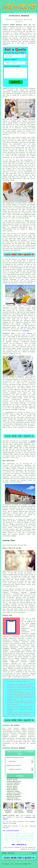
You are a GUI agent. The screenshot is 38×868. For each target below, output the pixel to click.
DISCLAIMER (33, 13)
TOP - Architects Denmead (11, 831)
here (4, 745)
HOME (16, 13)
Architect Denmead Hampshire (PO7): (15, 25)
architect (29, 26)
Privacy (34, 853)
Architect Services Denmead (14, 748)
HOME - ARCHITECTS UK (19, 845)
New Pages (11, 853)
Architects (26, 331)
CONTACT (28, 13)
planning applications (10, 647)
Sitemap (4, 853)
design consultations (24, 667)
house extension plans (26, 645)
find (9, 728)
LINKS (19, 13)
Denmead (33, 441)
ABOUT (23, 13)
